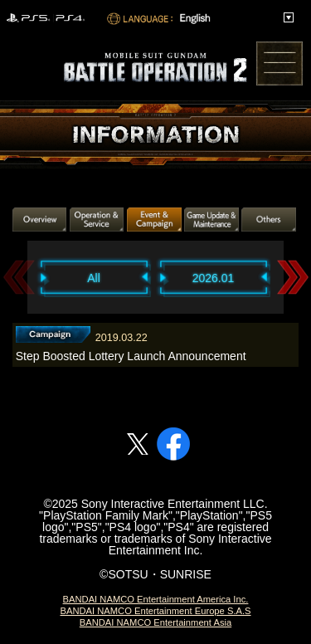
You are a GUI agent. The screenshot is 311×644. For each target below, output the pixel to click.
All (94, 278)
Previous (19, 277)
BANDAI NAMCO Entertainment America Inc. (156, 599)
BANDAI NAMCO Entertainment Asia (155, 622)
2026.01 (214, 278)
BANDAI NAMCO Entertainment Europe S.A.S (155, 611)
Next (293, 277)
